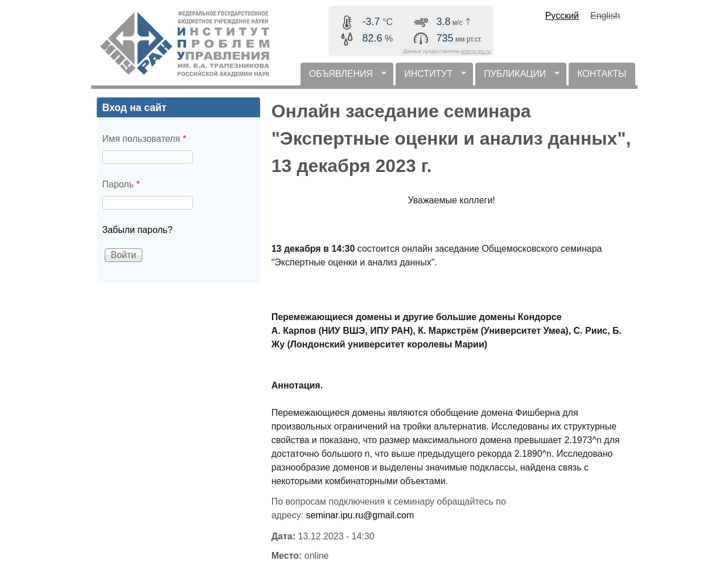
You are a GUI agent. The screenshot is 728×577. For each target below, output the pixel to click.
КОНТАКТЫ (602, 74)
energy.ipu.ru (476, 51)
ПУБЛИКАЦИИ (517, 77)
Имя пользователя (145, 139)
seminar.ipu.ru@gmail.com (360, 515)
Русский (562, 16)
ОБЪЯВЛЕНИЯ (344, 77)
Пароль (121, 184)
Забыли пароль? (138, 230)
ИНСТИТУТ (431, 77)
